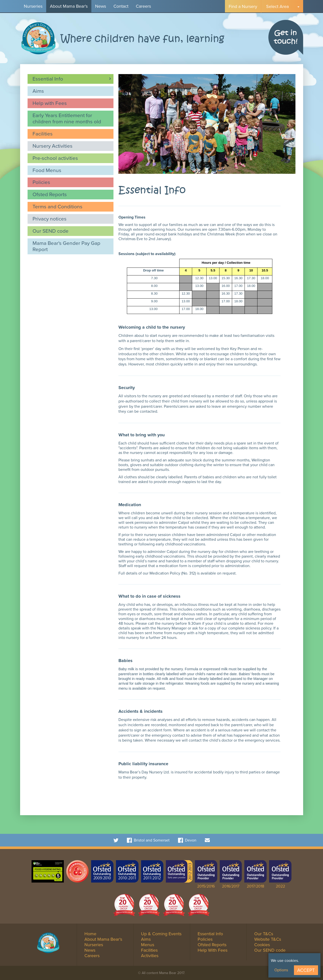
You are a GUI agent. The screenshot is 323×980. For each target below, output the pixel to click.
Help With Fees (213, 950)
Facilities (43, 134)
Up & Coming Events (161, 934)
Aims (38, 91)
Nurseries (33, 6)
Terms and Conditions (57, 206)
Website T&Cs (268, 939)
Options (281, 970)
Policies (41, 182)
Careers (143, 6)
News (101, 6)
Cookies (262, 945)
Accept (306, 970)
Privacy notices (50, 219)
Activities (150, 956)
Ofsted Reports (50, 194)
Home (90, 934)
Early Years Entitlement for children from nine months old (67, 118)
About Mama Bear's (69, 6)
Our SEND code (51, 231)
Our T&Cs (264, 934)
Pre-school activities (55, 158)
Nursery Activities (53, 146)
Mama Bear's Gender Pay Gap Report (66, 246)
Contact (121, 6)
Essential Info (48, 79)
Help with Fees (50, 103)
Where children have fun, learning (142, 39)
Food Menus (47, 170)
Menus (148, 945)
